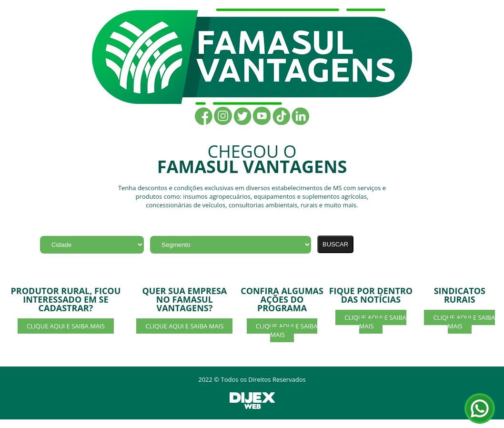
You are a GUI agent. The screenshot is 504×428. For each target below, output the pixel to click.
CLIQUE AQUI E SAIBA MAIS (66, 326)
